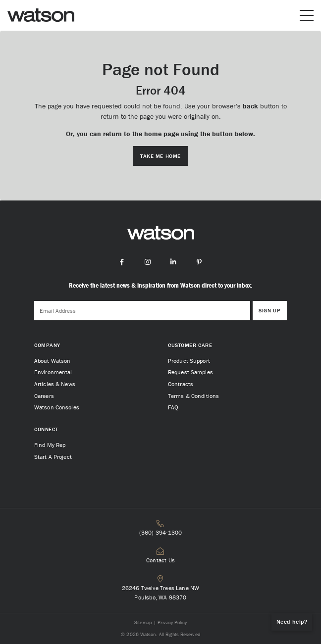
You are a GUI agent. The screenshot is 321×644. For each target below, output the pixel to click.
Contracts (181, 384)
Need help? (292, 621)
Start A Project (53, 457)
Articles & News (55, 384)
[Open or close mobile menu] (307, 15)
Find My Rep (50, 445)
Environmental (53, 372)
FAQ (173, 407)
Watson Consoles (57, 407)
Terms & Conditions (193, 396)
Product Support (189, 361)
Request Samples (190, 372)
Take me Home (160, 156)
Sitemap (143, 622)
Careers (44, 396)
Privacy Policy (172, 622)
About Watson (52, 361)
